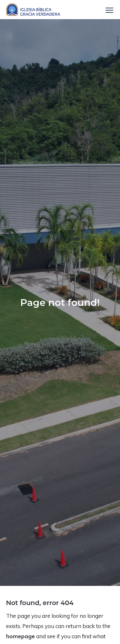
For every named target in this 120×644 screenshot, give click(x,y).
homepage (20, 636)
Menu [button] (109, 10)
